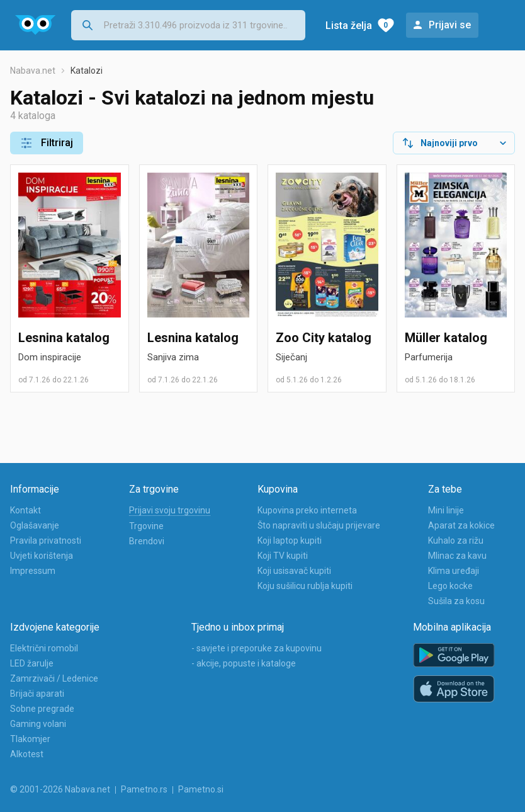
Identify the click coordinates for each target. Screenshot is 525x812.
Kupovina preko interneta (307, 510)
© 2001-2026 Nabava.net (60, 789)
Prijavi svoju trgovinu (170, 510)
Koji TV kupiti (283, 556)
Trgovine (146, 526)
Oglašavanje (35, 525)
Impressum (33, 571)
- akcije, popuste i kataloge (244, 663)
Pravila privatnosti (46, 540)
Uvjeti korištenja (42, 556)
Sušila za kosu (456, 601)
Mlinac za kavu (457, 556)
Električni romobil (44, 648)
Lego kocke (450, 586)
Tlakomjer (30, 739)
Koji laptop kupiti (290, 540)
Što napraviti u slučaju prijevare (319, 525)
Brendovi (147, 541)
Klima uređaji (454, 571)
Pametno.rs (144, 789)
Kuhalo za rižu (456, 540)
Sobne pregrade (42, 709)
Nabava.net (33, 71)
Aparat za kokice (461, 525)
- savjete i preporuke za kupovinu (257, 648)
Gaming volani (38, 724)
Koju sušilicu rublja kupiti (305, 586)
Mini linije (446, 510)
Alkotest (27, 754)
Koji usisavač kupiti (294, 571)
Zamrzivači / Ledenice (54, 678)
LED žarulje (32, 663)
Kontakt (25, 510)
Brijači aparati (37, 694)
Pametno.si (201, 789)
